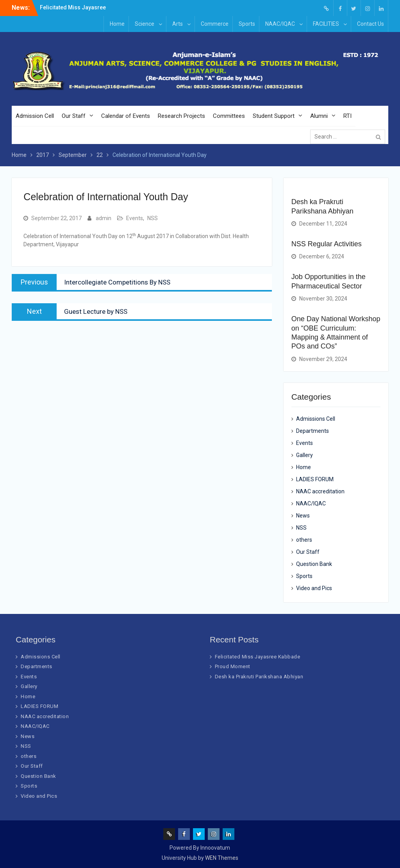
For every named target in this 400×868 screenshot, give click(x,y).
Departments (312, 431)
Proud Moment (233, 666)
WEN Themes (222, 858)
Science (145, 24)
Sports (247, 24)
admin (104, 218)
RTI (347, 116)
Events (135, 218)
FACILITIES (326, 24)
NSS (153, 218)
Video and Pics (314, 588)
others (304, 540)
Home (117, 24)
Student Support (274, 116)
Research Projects (181, 116)
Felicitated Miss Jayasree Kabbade (258, 657)
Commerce (215, 24)
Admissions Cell (316, 419)
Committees (229, 116)
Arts (178, 24)
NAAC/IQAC (280, 24)
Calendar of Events (126, 116)
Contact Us (371, 24)
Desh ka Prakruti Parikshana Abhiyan (259, 677)
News (303, 516)
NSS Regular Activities (327, 244)
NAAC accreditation (320, 491)
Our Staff (74, 116)
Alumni (319, 116)
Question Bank (314, 564)
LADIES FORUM (315, 479)
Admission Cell (35, 116)
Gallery (304, 455)
